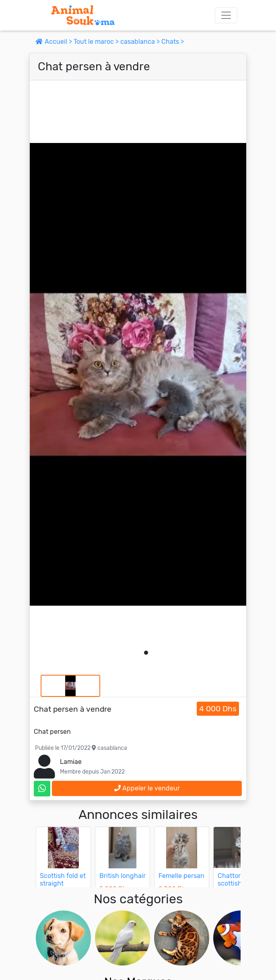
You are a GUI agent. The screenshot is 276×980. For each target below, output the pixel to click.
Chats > (173, 42)
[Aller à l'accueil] (83, 15)
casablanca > (141, 42)
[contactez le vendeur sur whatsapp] (42, 789)
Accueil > (55, 42)
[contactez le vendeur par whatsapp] (42, 789)
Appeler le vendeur (147, 788)
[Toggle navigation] (226, 15)
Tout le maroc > (97, 42)
